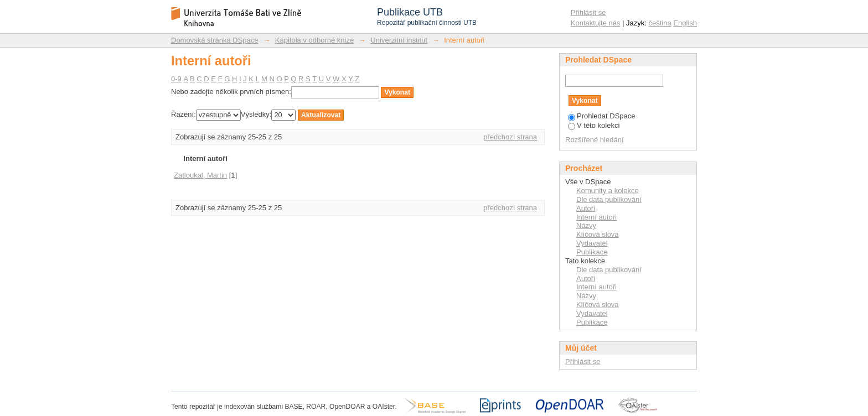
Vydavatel (592, 243)
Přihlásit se (588, 12)
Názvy (586, 225)
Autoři (586, 208)
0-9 (176, 79)
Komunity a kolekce (608, 191)
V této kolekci (594, 125)
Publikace (592, 252)
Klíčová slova (598, 234)
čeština (660, 23)
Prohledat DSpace (602, 116)
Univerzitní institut (399, 40)
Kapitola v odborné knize (314, 40)
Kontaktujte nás (596, 23)
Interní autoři (596, 217)
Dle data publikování (609, 199)
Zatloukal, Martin (200, 175)
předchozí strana (510, 137)
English (685, 23)
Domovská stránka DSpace (215, 40)
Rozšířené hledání (595, 140)
